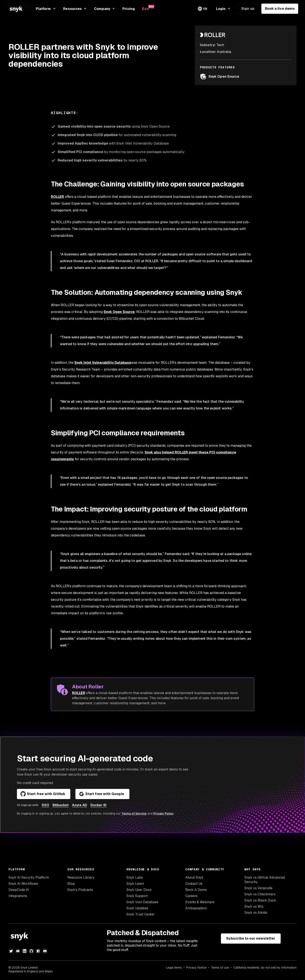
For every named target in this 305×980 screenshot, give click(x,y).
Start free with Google (102, 794)
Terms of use (220, 968)
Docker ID (98, 805)
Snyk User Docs (139, 890)
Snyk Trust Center (141, 914)
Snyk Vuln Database (142, 902)
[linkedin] (25, 951)
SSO (45, 805)
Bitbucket (61, 805)
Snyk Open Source (220, 77)
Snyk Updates (137, 908)
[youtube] (18, 951)
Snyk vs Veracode (258, 888)
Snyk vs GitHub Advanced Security (265, 880)
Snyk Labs (135, 877)
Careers (191, 896)
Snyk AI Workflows (23, 884)
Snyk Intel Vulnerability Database (103, 363)
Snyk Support (137, 896)
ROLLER (57, 197)
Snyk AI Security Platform (29, 877)
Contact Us (194, 884)
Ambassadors (196, 908)
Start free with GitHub (43, 794)
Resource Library (81, 877)
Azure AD (80, 805)
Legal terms (174, 968)
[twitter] (11, 951)
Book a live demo (280, 9)
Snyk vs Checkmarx (260, 894)
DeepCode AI (19, 890)
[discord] (45, 951)
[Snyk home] (16, 9)
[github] (31, 951)
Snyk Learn (135, 884)
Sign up (248, 9)
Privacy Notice (196, 968)
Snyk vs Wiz (254, 906)
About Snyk (194, 877)
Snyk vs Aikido (256, 913)
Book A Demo (196, 890)
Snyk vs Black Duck (260, 900)
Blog (71, 884)
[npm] (38, 951)
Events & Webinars (200, 902)
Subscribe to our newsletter (251, 938)
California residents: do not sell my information (265, 968)
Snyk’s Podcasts (80, 890)
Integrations (18, 896)
